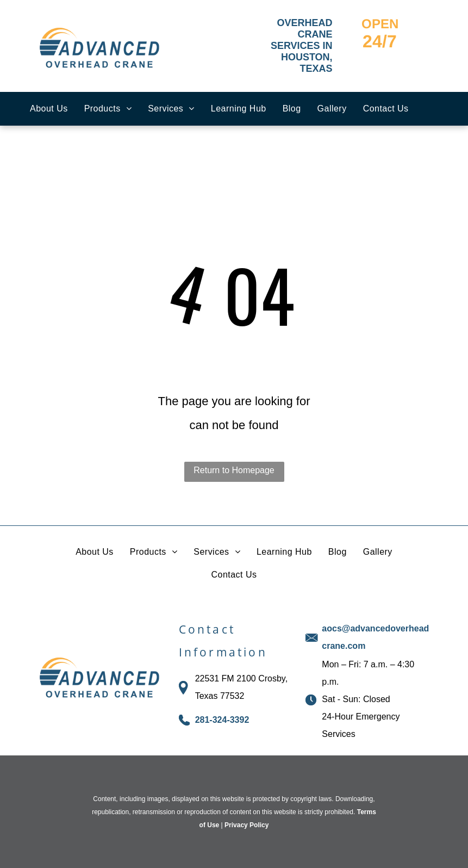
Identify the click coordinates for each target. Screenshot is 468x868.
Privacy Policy (247, 825)
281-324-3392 (222, 720)
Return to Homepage (234, 470)
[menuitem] (49, 109)
